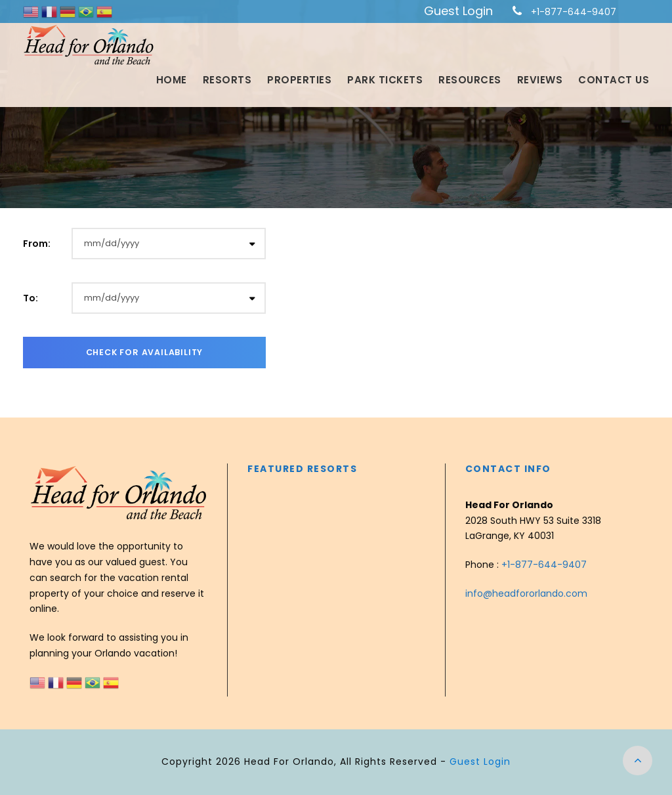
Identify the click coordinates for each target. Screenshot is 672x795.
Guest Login (458, 11)
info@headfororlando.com (526, 593)
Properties (299, 80)
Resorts (227, 80)
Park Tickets (385, 80)
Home (172, 80)
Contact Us (614, 80)
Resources (470, 80)
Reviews (540, 80)
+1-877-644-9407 (574, 12)
